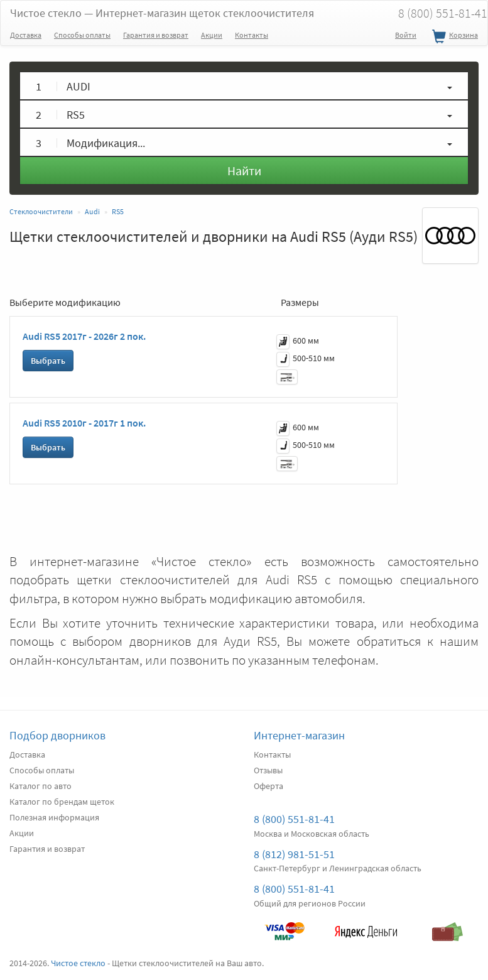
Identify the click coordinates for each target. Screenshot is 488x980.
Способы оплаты (82, 35)
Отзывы (268, 770)
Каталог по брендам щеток (62, 802)
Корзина (453, 37)
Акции (212, 35)
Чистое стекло (162, 13)
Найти (244, 171)
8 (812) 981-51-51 (294, 854)
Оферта (268, 786)
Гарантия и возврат (156, 35)
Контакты (252, 35)
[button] (244, 86)
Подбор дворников (57, 735)
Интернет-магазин (299, 735)
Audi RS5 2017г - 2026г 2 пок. (84, 336)
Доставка (26, 35)
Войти (406, 35)
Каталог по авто (41, 786)
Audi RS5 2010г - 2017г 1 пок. (84, 423)
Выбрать (48, 361)
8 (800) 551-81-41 (294, 819)
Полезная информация (54, 817)
